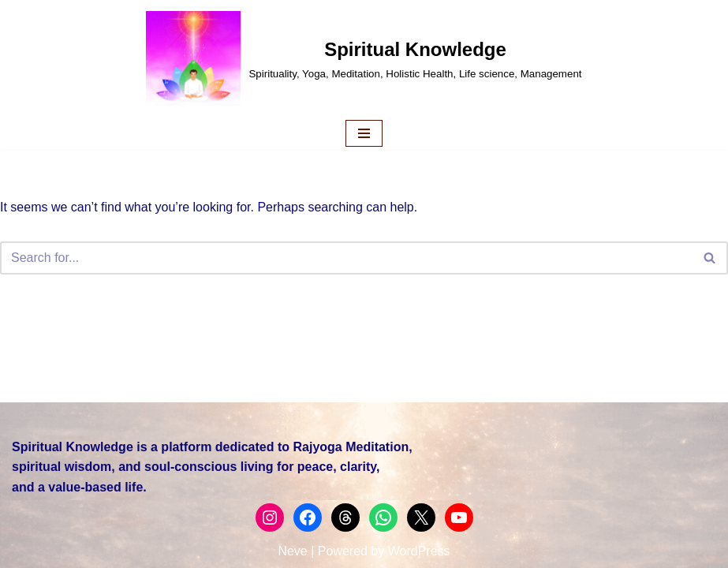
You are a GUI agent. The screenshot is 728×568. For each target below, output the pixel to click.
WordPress (419, 551)
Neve (292, 551)
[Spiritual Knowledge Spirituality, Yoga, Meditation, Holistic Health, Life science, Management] (364, 58)
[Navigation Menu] (364, 133)
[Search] (346, 258)
